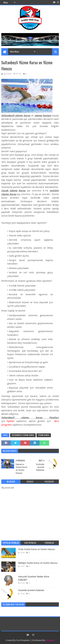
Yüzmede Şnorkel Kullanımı (31, 590)
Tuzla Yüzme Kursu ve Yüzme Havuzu (36, 549)
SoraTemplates (23, 640)
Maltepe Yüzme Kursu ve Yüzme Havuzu (38, 563)
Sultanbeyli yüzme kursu (23, 435)
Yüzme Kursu (44, 435)
